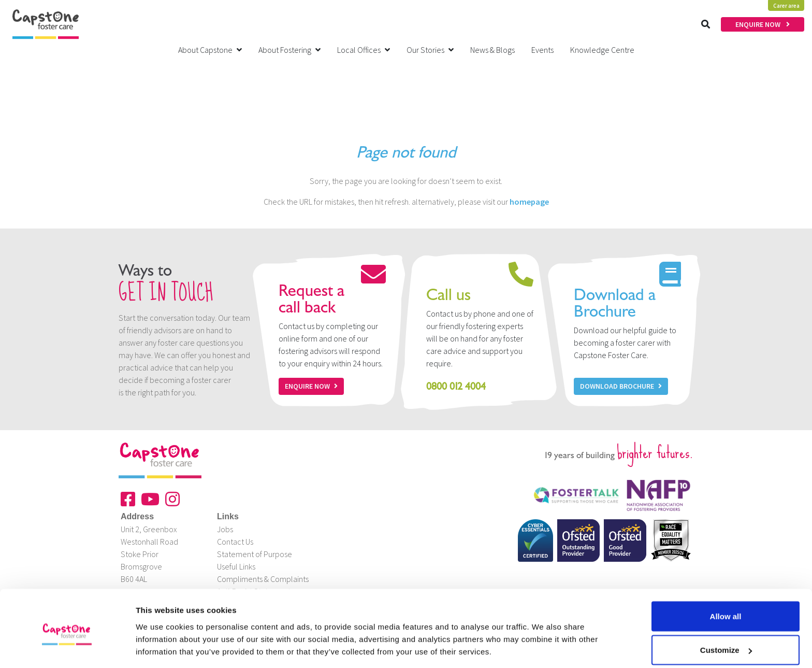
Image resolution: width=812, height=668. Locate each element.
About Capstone (210, 50)
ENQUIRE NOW (763, 24)
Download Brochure (621, 386)
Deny (726, 640)
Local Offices (364, 50)
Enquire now (311, 386)
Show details (160, 636)
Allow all (726, 572)
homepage (529, 202)
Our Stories (430, 50)
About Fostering (289, 50)
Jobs (225, 529)
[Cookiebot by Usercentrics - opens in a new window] (67, 648)
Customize (726, 607)
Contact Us (235, 542)
